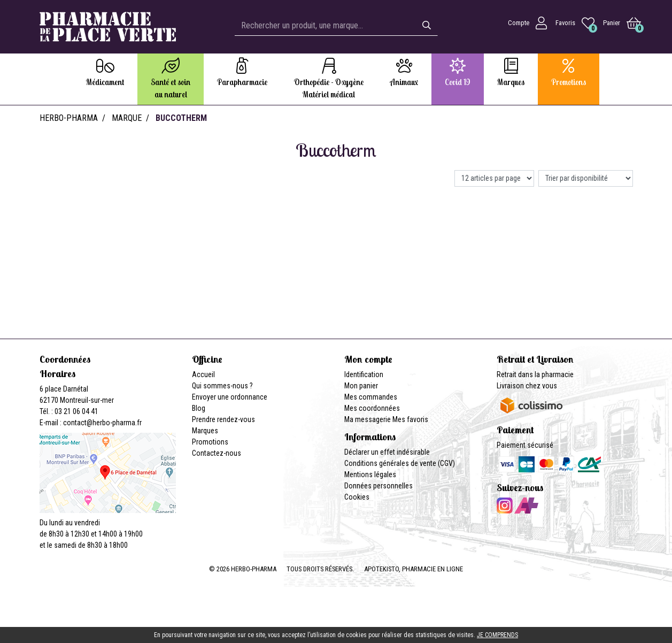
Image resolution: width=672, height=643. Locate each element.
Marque (127, 118)
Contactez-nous (217, 453)
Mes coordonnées (372, 408)
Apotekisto (414, 569)
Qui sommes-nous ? (222, 386)
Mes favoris (410, 419)
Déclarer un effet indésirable (387, 452)
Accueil (203, 374)
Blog (199, 408)
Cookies (357, 497)
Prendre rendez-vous (223, 419)
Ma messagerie (368, 419)
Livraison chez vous (527, 386)
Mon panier (361, 386)
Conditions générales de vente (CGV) (400, 463)
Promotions (210, 442)
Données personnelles (379, 486)
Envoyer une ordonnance (230, 397)
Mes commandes (371, 397)
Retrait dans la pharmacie (535, 374)
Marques (205, 431)
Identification (364, 374)
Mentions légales (370, 474)
